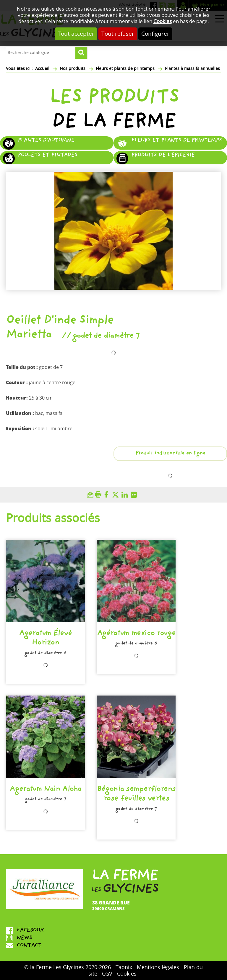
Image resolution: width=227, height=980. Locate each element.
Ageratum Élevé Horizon (45, 639)
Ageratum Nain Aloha (45, 790)
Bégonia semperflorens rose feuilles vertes (136, 795)
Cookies (163, 21)
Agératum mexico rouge (136, 634)
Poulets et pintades (47, 156)
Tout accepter (76, 34)
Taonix (124, 967)
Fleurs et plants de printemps (125, 69)
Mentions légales (158, 967)
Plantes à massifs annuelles (192, 69)
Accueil (42, 69)
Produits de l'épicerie (163, 156)
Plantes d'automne (46, 141)
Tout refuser (118, 34)
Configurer (155, 34)
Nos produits (73, 69)
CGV (107, 974)
